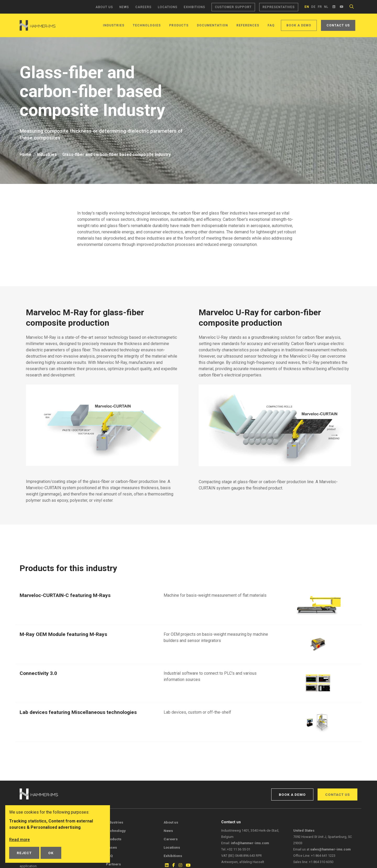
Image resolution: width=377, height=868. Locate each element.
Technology (116, 831)
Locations (168, 7)
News (124, 7)
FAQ (271, 25)
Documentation (212, 25)
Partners (113, 864)
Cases (112, 847)
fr (320, 7)
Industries (114, 25)
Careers (143, 7)
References (248, 25)
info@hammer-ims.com (250, 843)
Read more (20, 840)
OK (51, 853)
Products (179, 25)
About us (104, 7)
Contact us (338, 25)
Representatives (279, 7)
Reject (24, 853)
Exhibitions (195, 7)
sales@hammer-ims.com (330, 849)
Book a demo (299, 25)
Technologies (147, 25)
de (314, 7)
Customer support (233, 7)
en (307, 7)
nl (326, 7)
